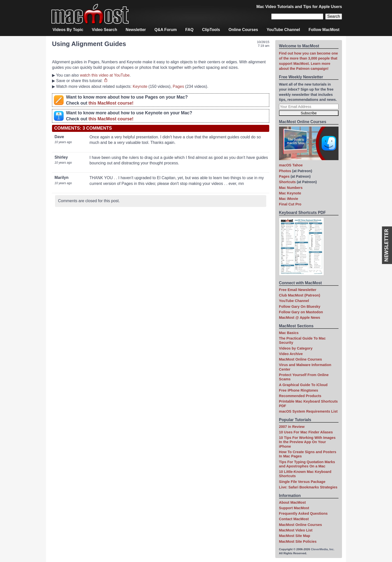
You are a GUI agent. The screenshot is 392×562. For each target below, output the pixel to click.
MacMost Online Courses (300, 359)
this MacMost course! (111, 103)
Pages (178, 86)
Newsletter (136, 30)
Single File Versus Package (302, 482)
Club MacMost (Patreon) (300, 295)
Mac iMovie (289, 199)
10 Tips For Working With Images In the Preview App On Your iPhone (307, 442)
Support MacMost (294, 508)
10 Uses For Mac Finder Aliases (306, 432)
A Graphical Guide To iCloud (303, 385)
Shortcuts (287, 182)
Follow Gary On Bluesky (300, 307)
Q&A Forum (166, 30)
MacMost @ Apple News (300, 318)
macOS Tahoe (291, 165)
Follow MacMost (324, 30)
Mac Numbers (291, 188)
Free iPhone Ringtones (299, 390)
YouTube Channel (283, 30)
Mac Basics (289, 333)
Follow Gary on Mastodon (301, 312)
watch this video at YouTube (105, 75)
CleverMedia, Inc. (322, 549)
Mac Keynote (290, 193)
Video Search (104, 30)
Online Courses (243, 30)
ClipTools (211, 30)
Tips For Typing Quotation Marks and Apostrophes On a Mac (307, 464)
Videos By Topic (68, 30)
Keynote (140, 86)
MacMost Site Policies (298, 541)
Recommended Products (300, 396)
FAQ (189, 30)
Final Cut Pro (290, 204)
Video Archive (291, 354)
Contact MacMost (294, 519)
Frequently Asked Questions (303, 513)
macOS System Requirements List (308, 411)
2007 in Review (292, 427)
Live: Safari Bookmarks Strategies (308, 487)
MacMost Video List (296, 530)
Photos (285, 171)
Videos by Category (296, 348)
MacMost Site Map (295, 536)
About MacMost (292, 502)
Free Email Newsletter (298, 290)
